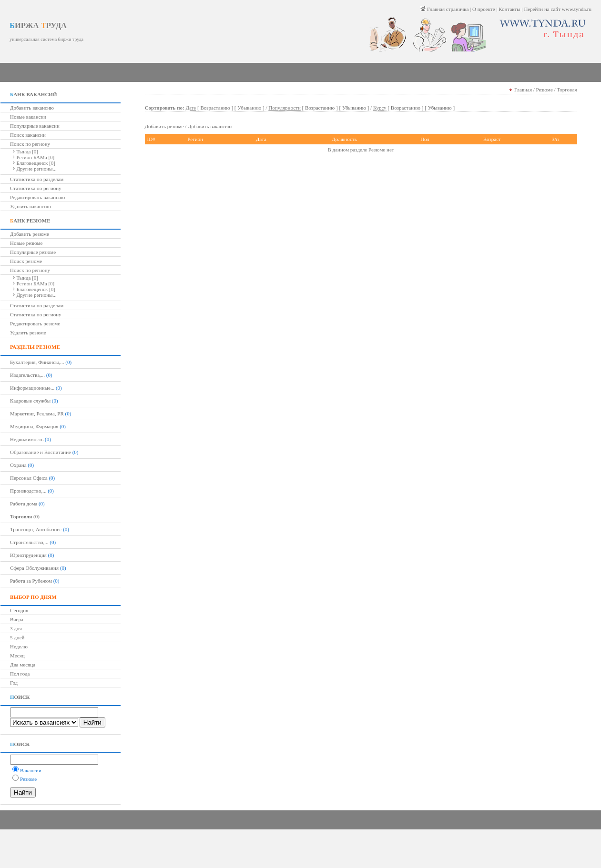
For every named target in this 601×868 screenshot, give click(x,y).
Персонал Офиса (29, 478)
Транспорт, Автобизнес (36, 529)
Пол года (20, 674)
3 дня (16, 628)
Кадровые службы (30, 401)
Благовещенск (32, 163)
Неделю (19, 646)
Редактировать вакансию (37, 197)
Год (14, 683)
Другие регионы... (37, 169)
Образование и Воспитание (41, 452)
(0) (25, 516)
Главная (523, 90)
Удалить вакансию (31, 206)
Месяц (17, 656)
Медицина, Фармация (34, 426)
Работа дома (24, 504)
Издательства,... (27, 375)
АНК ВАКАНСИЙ (34, 94)
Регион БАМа (32, 157)
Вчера (17, 619)
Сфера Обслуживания (34, 568)
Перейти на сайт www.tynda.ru (558, 9)
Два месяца (23, 665)
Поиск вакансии (28, 135)
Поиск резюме (26, 261)
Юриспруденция (28, 555)
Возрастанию (215, 108)
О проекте (484, 9)
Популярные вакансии (35, 126)
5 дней (17, 637)
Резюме (545, 90)
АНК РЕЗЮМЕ (30, 221)
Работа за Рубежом (31, 581)
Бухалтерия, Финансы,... (37, 362)
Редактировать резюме (35, 323)
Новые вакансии (28, 117)
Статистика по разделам (37, 179)
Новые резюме (26, 243)
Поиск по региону (30, 144)
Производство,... (28, 491)
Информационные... (32, 388)
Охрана (18, 465)
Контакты (509, 9)
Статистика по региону (36, 188)
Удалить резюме (28, 333)
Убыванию (354, 108)
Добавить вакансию (32, 108)
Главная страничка (444, 9)
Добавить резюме (30, 234)
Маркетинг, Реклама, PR (37, 414)
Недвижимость (27, 439)
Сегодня (19, 610)
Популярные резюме (33, 252)
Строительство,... (29, 542)
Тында (24, 151)
